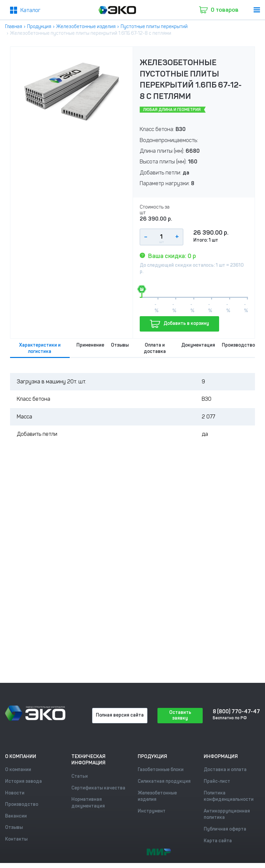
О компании (18, 770)
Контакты (16, 839)
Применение (90, 345)
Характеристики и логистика (40, 348)
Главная (14, 27)
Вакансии (16, 816)
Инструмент (152, 811)
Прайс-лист (217, 781)
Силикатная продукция (164, 781)
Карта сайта (218, 841)
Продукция (39, 27)
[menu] (257, 10)
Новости (15, 793)
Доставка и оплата (225, 770)
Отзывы (120, 345)
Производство (238, 345)
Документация (198, 345)
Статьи (80, 776)
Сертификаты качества (98, 788)
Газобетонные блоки (161, 770)
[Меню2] (25, 10)
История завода (23, 781)
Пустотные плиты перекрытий (154, 27)
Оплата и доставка (155, 348)
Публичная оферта (225, 829)
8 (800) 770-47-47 (236, 711)
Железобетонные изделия (86, 27)
